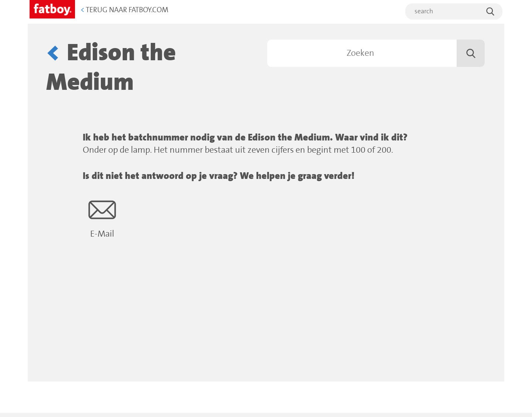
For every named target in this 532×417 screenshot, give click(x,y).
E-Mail (102, 218)
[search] (454, 11)
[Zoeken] (376, 53)
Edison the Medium (111, 68)
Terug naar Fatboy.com (125, 10)
